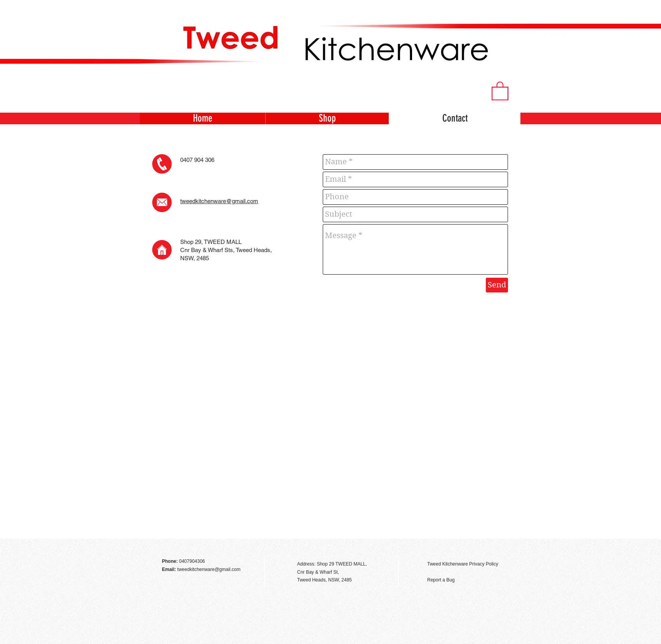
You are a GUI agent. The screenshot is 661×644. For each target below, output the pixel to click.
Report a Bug (441, 580)
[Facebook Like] (499, 547)
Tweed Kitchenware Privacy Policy (463, 564)
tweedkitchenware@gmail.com (219, 201)
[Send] (497, 285)
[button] (500, 90)
